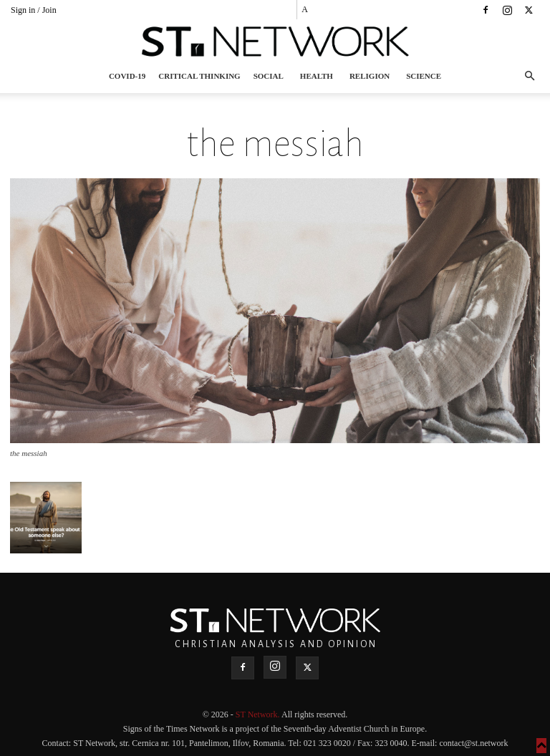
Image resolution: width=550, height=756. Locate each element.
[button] (529, 76)
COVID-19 (127, 76)
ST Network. (259, 714)
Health (317, 76)
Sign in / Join (34, 10)
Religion (370, 76)
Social (269, 76)
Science (424, 76)
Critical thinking (199, 76)
